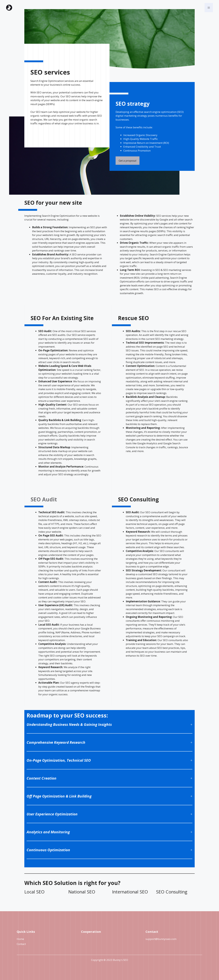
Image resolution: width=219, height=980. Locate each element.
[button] (209, 8)
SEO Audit (44, 499)
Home (20, 939)
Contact (21, 944)
